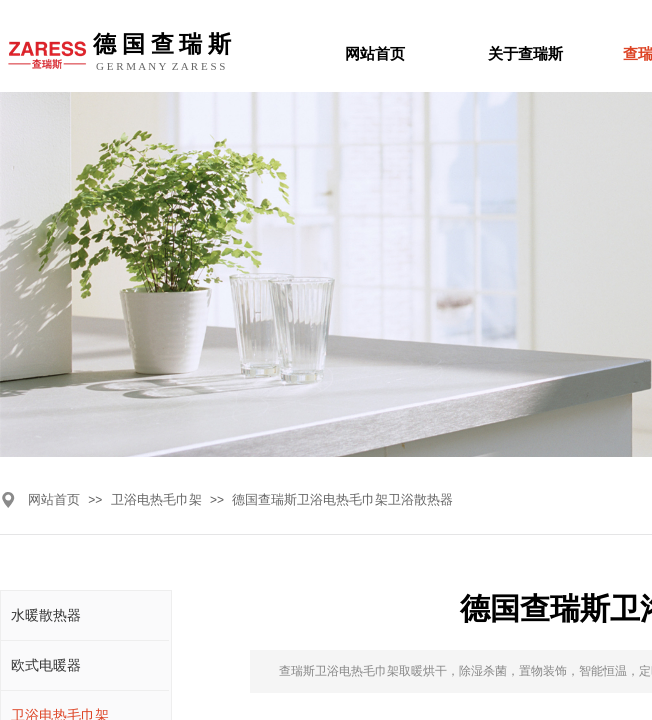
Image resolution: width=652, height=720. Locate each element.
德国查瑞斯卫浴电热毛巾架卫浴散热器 (342, 499)
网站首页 (54, 499)
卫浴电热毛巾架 (156, 499)
